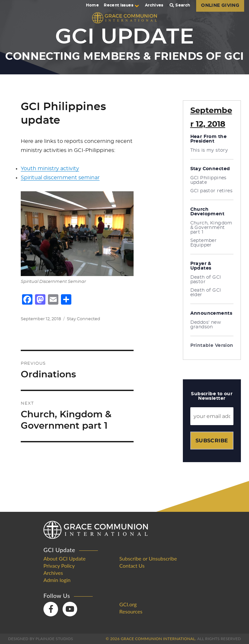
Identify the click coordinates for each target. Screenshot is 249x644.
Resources (131, 612)
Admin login (57, 580)
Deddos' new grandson (206, 325)
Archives (154, 5)
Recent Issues (121, 5)
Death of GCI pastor (206, 280)
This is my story (209, 150)
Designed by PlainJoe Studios (41, 639)
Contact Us (132, 566)
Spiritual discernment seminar (60, 178)
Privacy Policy (59, 566)
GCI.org (128, 604)
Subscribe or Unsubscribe (148, 559)
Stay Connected (83, 319)
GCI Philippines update (208, 180)
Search (180, 5)
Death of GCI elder (206, 293)
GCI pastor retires (212, 191)
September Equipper (204, 243)
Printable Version (212, 346)
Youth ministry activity (50, 169)
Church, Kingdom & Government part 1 (211, 228)
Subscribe (212, 441)
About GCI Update (65, 559)
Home (92, 5)
